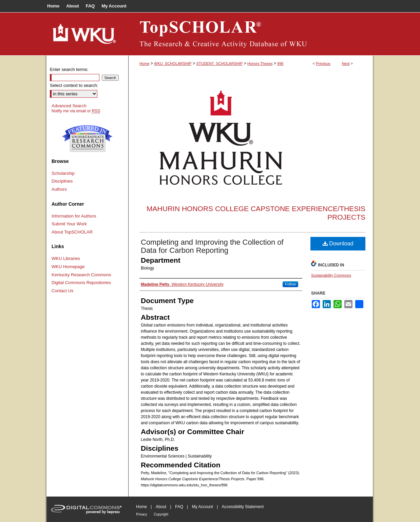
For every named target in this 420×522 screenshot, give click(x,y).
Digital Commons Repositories (81, 283)
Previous (323, 63)
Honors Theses (260, 63)
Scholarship (63, 173)
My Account (203, 507)
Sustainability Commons (331, 275)
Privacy (142, 514)
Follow (290, 284)
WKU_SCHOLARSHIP (173, 63)
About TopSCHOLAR (72, 232)
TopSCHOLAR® (251, 34)
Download (338, 244)
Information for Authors (74, 216)
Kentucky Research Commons (81, 275)
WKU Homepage (68, 267)
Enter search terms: (69, 69)
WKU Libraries (66, 258)
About (161, 507)
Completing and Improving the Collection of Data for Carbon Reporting (212, 246)
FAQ (179, 507)
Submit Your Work (69, 224)
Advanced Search (69, 106)
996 (280, 63)
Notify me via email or (76, 111)
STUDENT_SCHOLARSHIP (219, 63)
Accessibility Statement (243, 507)
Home (144, 63)
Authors (59, 189)
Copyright (161, 514)
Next (346, 63)
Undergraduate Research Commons (87, 138)
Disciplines (62, 181)
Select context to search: (74, 85)
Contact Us (62, 291)
